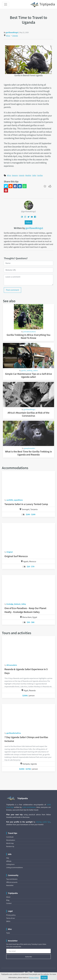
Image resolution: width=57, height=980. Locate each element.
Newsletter (10, 885)
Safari (34, 175)
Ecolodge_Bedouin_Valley (16, 604)
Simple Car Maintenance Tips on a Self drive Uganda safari (28, 375)
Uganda (15, 36)
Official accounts (12, 882)
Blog (8, 900)
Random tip (10, 846)
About (8, 897)
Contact (9, 903)
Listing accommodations (15, 867)
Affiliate (9, 861)
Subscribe (29, 957)
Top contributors (12, 879)
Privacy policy (11, 915)
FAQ (8, 858)
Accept (44, 977)
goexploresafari (30, 448)
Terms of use (10, 918)
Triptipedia (43, 5)
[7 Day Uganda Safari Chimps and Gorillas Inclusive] (28, 717)
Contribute (10, 837)
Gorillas (40, 175)
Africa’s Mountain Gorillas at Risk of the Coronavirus (28, 414)
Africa (8, 36)
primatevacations (30, 332)
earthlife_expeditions (15, 500)
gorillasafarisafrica (14, 733)
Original (10, 552)
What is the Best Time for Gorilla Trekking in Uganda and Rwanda (28, 453)
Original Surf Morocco (16, 556)
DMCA (8, 921)
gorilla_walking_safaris (30, 370)
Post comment (12, 290)
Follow (28, 222)
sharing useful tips (43, 822)
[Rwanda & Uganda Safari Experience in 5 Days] (28, 649)
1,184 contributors (29, 807)
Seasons (15, 175)
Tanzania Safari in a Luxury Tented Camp (26, 504)
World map (10, 843)
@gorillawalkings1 (28, 211)
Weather (28, 175)
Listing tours (10, 864)
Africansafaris (12, 665)
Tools (8, 933)
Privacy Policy (34, 977)
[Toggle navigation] (6, 4)
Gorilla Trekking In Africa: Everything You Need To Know (28, 336)
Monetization (11, 840)
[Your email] (28, 951)
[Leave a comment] (28, 280)
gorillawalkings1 (12, 32)
